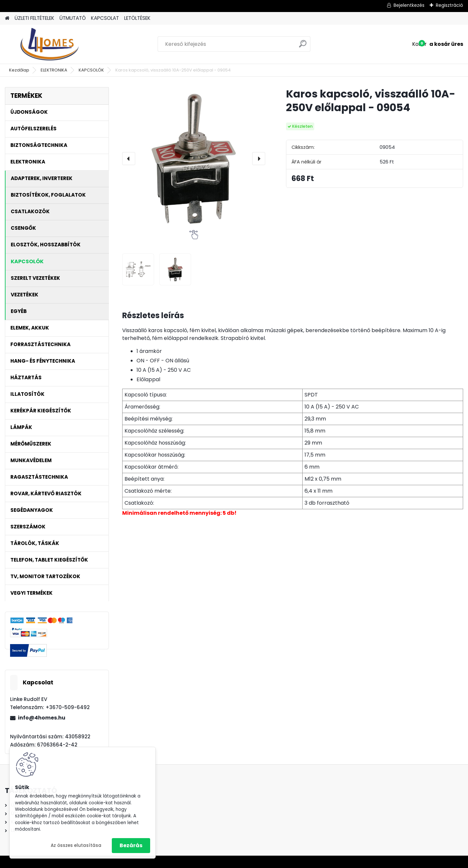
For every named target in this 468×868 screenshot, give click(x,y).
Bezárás (131, 845)
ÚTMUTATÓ (73, 18)
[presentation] (129, 159)
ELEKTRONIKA (54, 70)
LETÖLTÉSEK (137, 18)
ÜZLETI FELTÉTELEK (34, 18)
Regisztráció (449, 5)
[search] (303, 46)
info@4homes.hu (42, 718)
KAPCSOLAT (105, 18)
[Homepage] (7, 18)
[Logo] (50, 44)
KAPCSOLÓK (91, 70)
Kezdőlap (19, 70)
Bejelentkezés (409, 5)
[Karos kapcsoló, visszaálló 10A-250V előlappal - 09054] (194, 159)
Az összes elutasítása (76, 845)
